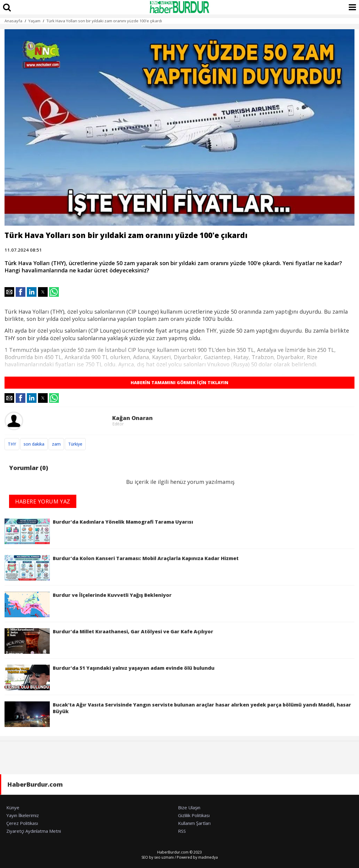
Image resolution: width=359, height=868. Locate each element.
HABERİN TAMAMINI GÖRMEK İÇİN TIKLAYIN (179, 382)
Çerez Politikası (22, 823)
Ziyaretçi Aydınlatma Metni (34, 831)
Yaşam (34, 21)
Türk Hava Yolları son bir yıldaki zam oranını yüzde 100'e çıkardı (104, 21)
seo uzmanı (164, 857)
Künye (13, 807)
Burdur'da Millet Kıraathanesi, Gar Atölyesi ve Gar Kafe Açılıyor (109, 641)
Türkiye (75, 444)
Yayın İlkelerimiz (23, 815)
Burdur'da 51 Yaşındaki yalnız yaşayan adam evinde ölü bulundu (110, 677)
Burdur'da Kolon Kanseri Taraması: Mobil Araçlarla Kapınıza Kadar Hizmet (122, 568)
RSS (182, 831)
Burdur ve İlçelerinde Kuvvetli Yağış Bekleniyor (88, 605)
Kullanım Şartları (194, 823)
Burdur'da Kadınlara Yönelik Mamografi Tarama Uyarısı (99, 531)
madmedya (208, 857)
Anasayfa (13, 21)
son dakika (34, 444)
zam (56, 444)
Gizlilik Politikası (194, 815)
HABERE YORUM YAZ (43, 501)
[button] (9, 292)
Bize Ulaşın (189, 807)
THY (12, 444)
